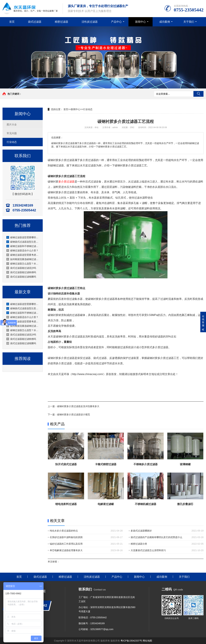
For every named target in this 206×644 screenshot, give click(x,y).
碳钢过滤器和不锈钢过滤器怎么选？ (23, 246)
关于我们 (189, 22)
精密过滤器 (61, 22)
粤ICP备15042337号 (131, 641)
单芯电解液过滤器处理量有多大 (66, 550)
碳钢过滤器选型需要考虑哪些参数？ (23, 255)
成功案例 (165, 22)
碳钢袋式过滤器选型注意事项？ (23, 242)
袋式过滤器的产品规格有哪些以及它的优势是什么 (156, 537)
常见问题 (12, 133)
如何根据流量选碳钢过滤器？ (23, 259)
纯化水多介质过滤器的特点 (64, 531)
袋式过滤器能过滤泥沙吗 (21, 268)
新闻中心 (141, 22)
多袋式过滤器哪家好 (141, 531)
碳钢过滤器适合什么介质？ (22, 250)
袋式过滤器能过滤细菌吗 (21, 277)
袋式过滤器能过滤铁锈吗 (21, 272)
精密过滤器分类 (139, 544)
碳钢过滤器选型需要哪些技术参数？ (23, 237)
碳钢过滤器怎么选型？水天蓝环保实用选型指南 (23, 264)
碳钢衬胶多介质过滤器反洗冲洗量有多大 (78, 406)
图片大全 (12, 124)
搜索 (198, 94)
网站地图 (147, 641)
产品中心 (116, 22)
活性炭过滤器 (90, 22)
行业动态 (12, 142)
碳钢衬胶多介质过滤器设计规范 (74, 415)
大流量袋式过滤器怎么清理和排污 (148, 550)
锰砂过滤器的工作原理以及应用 (66, 544)
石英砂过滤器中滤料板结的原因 (66, 537)
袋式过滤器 (35, 22)
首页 (12, 22)
